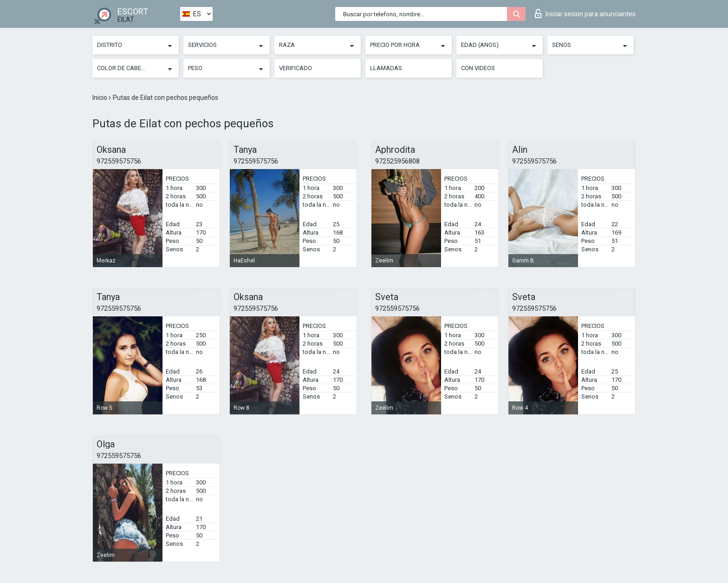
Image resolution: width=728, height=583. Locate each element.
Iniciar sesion (585, 13)
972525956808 (397, 161)
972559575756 (119, 161)
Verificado (296, 68)
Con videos (478, 68)
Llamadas (386, 68)
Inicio (101, 98)
